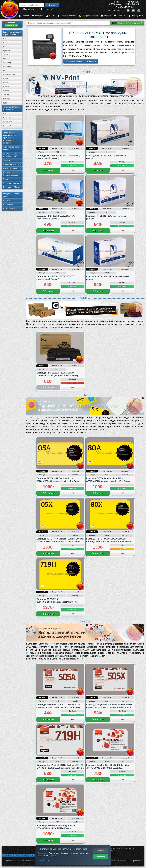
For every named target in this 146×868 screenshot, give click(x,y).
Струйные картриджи (12, 168)
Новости (7, 200)
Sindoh (6, 91)
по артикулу (47, 9)
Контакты (37, 16)
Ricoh (6, 79)
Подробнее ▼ (44, 860)
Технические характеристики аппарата (81, 61)
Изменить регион (11, 25)
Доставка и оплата (67, 16)
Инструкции (8, 204)
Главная (24, 16)
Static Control (9, 122)
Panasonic (7, 67)
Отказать (101, 850)
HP (4, 38)
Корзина (106, 16)
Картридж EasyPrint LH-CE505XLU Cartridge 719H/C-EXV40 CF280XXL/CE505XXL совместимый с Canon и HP (108, 768)
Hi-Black (7, 118)
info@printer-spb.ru (89, 16)
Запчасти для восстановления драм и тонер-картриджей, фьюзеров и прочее (11, 138)
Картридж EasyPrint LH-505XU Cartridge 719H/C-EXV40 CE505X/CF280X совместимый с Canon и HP (110, 708)
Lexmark (7, 59)
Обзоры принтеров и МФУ (12, 195)
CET (5, 114)
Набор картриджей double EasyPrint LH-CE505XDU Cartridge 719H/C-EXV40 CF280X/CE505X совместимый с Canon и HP (58, 828)
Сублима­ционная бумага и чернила (10, 174)
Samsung (7, 63)
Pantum (6, 87)
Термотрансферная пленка (11, 148)
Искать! (52, 5)
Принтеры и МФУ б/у (12, 187)
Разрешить (101, 857)
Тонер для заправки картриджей (11, 108)
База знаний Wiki (10, 208)
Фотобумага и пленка (12, 164)
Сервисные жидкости (12, 183)
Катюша (7, 99)
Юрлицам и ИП (136, 16)
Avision (6, 95)
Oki (5, 71)
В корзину (48, 170)
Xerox (6, 55)
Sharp (6, 83)
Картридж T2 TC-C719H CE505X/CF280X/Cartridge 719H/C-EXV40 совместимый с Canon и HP (56, 602)
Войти (50, 16)
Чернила (7, 160)
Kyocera (6, 51)
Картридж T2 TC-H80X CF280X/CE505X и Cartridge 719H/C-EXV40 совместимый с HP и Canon (108, 542)
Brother (6, 47)
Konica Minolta (9, 75)
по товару (29, 9)
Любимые (120, 16)
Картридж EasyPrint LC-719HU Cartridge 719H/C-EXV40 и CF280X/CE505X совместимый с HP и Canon (60, 768)
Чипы (5, 179)
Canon (6, 43)
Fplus (5, 103)
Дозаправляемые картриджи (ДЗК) (10, 155)
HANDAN (7, 126)
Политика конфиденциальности (15, 855)
